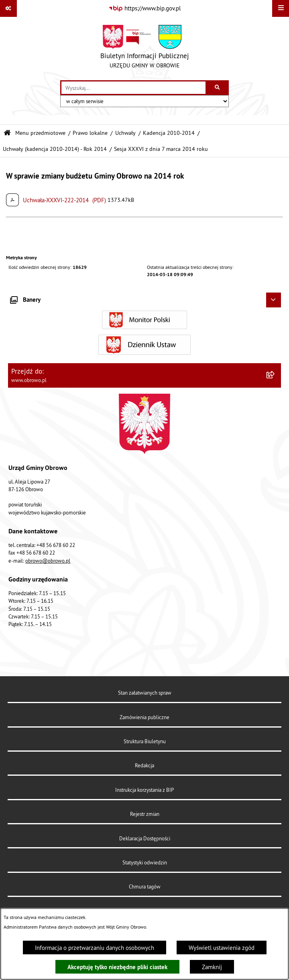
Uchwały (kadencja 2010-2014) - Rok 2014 (55, 149)
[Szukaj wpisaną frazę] (218, 88)
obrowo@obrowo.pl (48, 561)
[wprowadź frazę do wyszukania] (133, 88)
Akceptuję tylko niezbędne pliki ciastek (117, 967)
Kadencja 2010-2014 (169, 133)
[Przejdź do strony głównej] (145, 49)
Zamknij (212, 967)
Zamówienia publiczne (144, 717)
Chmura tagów (145, 886)
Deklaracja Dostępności (145, 838)
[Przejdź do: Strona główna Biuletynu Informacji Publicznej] (7, 133)
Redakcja (144, 765)
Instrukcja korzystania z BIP (144, 790)
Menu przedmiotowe (40, 133)
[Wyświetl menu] (281, 8)
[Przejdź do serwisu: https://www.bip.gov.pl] (144, 8)
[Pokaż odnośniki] (8, 8)
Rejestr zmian (145, 814)
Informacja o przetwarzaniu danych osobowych (95, 948)
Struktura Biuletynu (145, 741)
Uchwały (125, 133)
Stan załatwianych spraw (145, 693)
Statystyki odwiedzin (145, 862)
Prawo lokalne (90, 133)
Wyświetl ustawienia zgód (222, 948)
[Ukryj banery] (274, 300)
